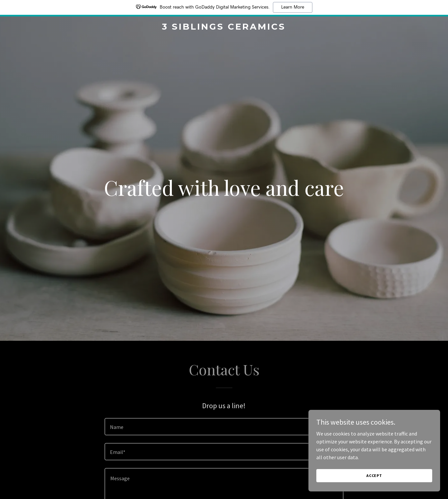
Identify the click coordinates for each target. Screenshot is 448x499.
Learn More (293, 7)
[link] (224, 28)
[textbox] (224, 427)
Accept (374, 475)
